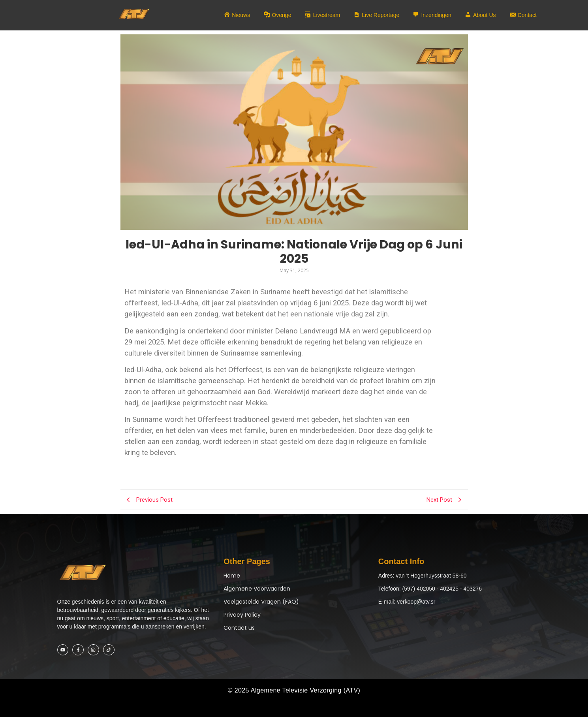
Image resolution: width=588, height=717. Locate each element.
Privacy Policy (242, 615)
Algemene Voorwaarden (257, 589)
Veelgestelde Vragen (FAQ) (261, 602)
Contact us (239, 628)
